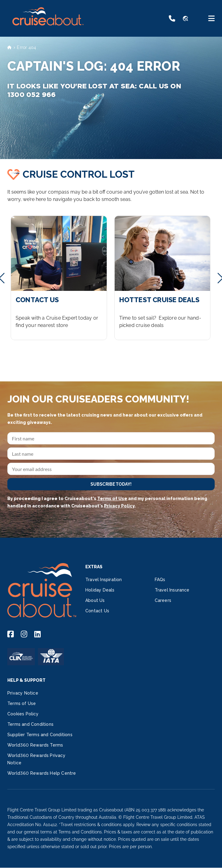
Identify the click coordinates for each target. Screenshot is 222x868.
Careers (163, 600)
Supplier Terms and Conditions (40, 735)
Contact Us (97, 611)
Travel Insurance (172, 590)
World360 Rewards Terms (35, 745)
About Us (95, 600)
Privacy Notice (23, 693)
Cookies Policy (23, 714)
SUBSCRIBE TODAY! (111, 484)
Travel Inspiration (104, 580)
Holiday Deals (100, 590)
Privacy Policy (119, 506)
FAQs (160, 580)
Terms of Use (112, 499)
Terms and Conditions (30, 724)
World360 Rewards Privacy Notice (36, 759)
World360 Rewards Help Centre (42, 773)
